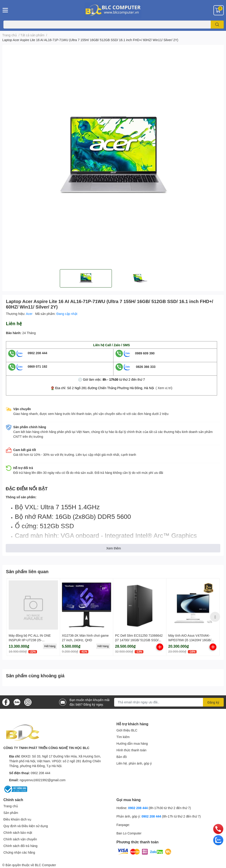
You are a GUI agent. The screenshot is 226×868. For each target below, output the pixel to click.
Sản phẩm (11, 813)
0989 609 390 (145, 353)
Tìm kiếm (123, 737)
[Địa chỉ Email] (169, 702)
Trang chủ (11, 806)
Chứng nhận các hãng (19, 852)
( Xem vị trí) (164, 388)
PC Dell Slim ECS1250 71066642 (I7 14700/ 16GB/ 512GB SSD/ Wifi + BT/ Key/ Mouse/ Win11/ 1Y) (140, 640)
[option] (86, 278)
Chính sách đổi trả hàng (20, 846)
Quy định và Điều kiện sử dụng (26, 826)
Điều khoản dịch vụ (17, 819)
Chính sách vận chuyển (20, 839)
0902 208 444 (37, 353)
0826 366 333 (146, 366)
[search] (217, 25)
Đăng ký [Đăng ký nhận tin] (213, 702)
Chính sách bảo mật (18, 832)
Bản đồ (122, 757)
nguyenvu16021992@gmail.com (43, 780)
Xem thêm (114, 548)
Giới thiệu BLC (127, 730)
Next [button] (215, 617)
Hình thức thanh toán (131, 750)
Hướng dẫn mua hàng (132, 743)
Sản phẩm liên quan (27, 571)
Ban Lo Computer (129, 833)
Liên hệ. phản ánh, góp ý (134, 763)
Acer (30, 314)
